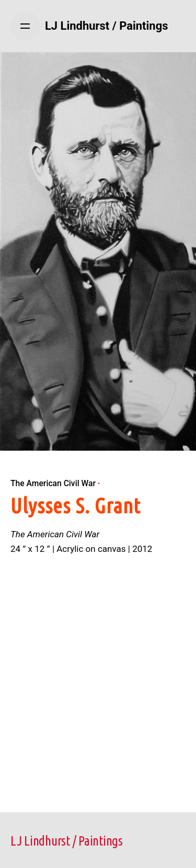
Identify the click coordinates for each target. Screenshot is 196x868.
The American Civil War (53, 483)
